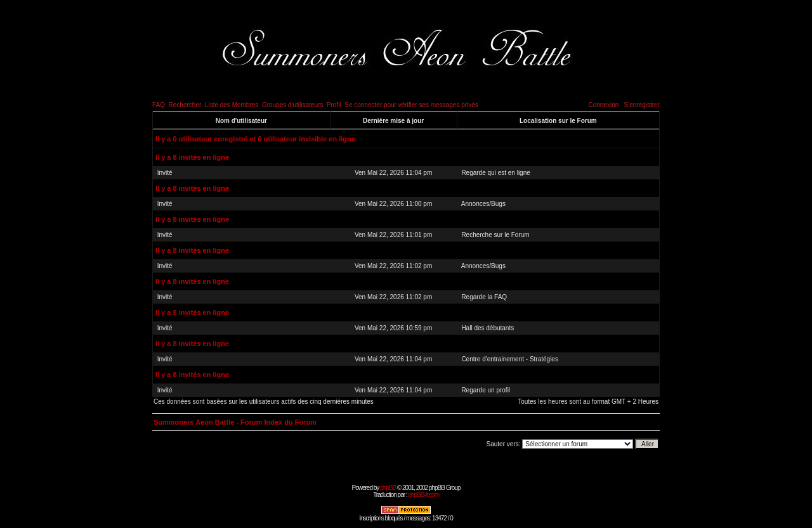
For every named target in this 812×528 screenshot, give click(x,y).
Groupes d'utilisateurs (292, 105)
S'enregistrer (642, 105)
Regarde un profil (486, 390)
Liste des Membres (232, 105)
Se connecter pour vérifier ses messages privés (411, 105)
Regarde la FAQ (484, 297)
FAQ (159, 105)
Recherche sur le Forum (495, 235)
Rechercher (185, 105)
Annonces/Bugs (483, 204)
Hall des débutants (488, 328)
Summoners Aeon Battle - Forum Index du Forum (235, 422)
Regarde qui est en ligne (495, 173)
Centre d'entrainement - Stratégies (510, 359)
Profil (334, 105)
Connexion (603, 105)
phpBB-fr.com (423, 495)
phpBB (388, 488)
